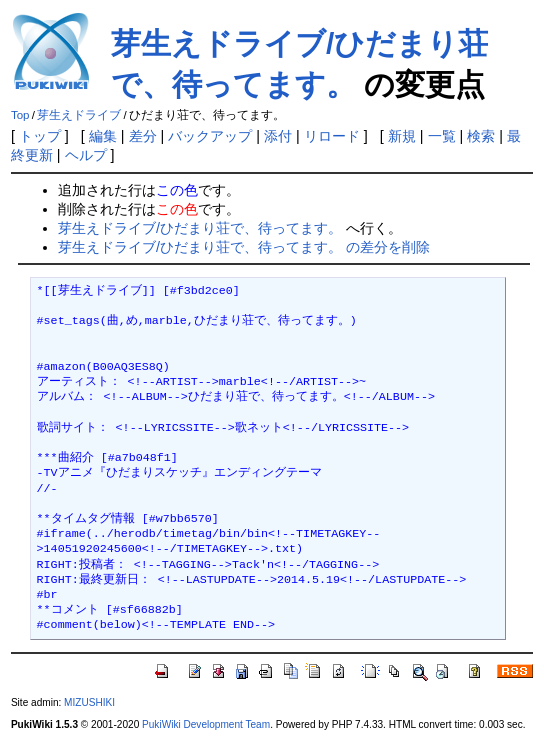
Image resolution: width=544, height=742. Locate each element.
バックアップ (210, 136)
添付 (278, 136)
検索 (481, 136)
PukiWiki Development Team (206, 724)
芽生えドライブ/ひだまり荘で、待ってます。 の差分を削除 (244, 247)
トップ (40, 136)
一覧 (442, 136)
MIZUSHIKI (89, 702)
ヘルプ (86, 155)
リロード (332, 136)
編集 (103, 136)
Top (20, 115)
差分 (143, 136)
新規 (402, 136)
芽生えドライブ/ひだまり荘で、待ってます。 (200, 228)
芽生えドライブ (79, 115)
